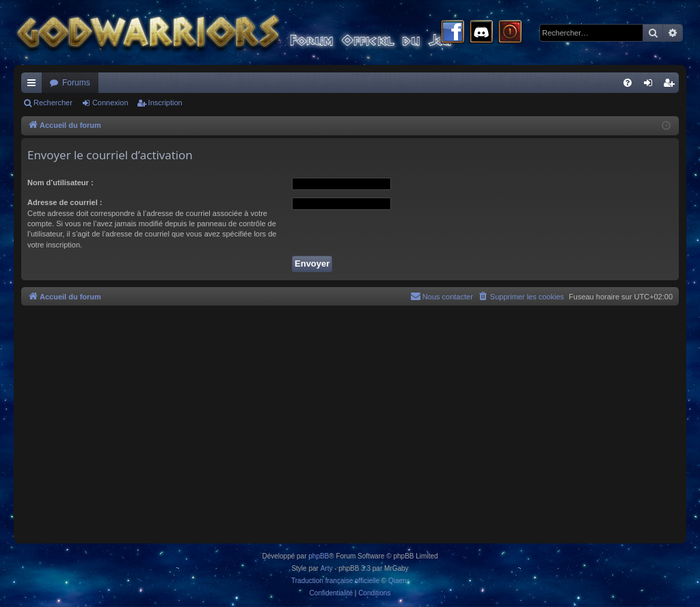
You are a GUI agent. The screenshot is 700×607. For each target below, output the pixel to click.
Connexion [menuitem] (651, 85)
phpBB (319, 556)
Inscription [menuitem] (672, 85)
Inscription (165, 103)
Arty (327, 568)
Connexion (110, 103)
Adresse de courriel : (65, 202)
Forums (76, 83)
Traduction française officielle (335, 581)
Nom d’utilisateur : (60, 183)
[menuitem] (628, 83)
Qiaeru (399, 581)
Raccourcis (34, 85)
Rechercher (53, 103)
